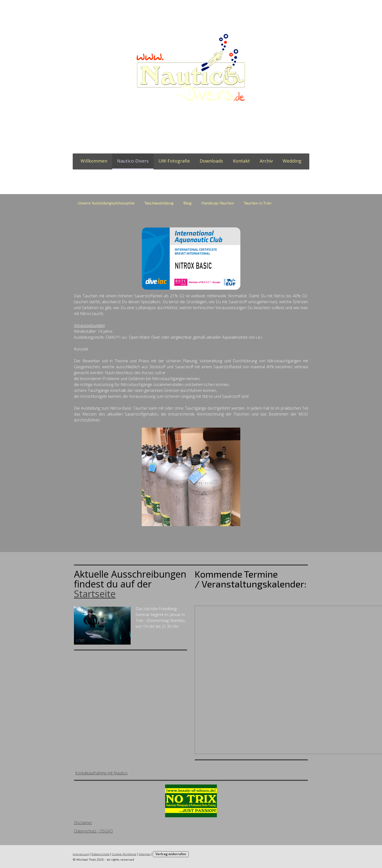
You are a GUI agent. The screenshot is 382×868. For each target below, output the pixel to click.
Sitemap (145, 854)
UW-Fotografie (174, 161)
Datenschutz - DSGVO (93, 831)
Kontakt (241, 161)
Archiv (266, 161)
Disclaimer (83, 823)
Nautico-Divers (133, 161)
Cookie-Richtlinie (124, 854)
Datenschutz (100, 854)
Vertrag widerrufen (171, 854)
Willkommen (94, 161)
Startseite (95, 594)
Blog (187, 203)
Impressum (81, 854)
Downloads (211, 161)
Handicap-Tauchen (218, 203)
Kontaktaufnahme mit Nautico (101, 773)
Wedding (292, 161)
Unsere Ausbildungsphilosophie (106, 203)
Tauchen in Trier (258, 203)
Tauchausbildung (159, 203)
